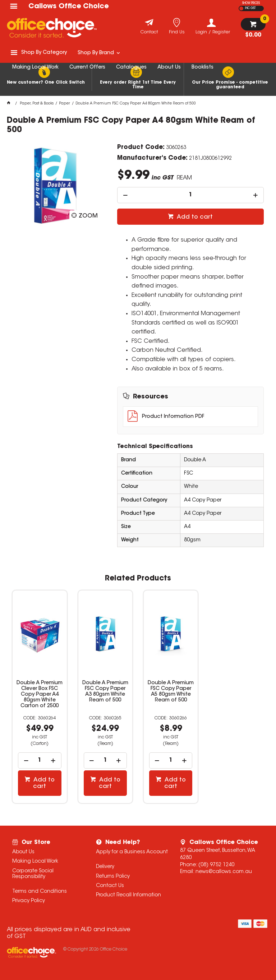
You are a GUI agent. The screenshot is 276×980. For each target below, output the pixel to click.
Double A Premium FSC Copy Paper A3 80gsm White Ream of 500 (105, 692)
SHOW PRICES (251, 3)
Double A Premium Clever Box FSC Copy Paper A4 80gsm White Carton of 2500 (40, 695)
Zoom (88, 216)
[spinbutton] (190, 195)
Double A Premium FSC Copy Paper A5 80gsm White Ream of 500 (171, 692)
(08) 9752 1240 (216, 865)
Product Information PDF (173, 417)
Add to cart (194, 217)
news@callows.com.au (224, 872)
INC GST (250, 8)
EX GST (241, 8)
